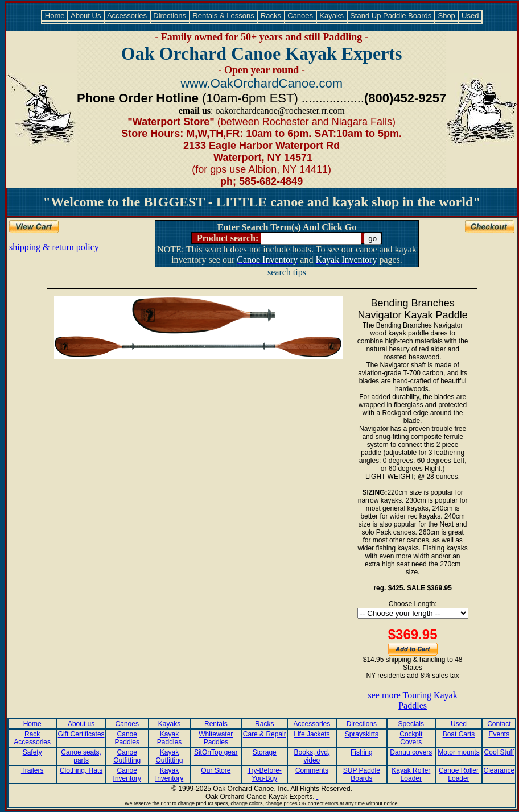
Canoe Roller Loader (459, 774)
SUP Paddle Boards (362, 774)
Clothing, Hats (81, 770)
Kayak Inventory (169, 774)
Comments (312, 770)
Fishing (362, 752)
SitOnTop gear (216, 752)
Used (470, 16)
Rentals (216, 724)
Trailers (32, 770)
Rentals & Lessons (224, 16)
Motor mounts (458, 752)
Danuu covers (411, 752)
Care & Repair (265, 734)
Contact (499, 724)
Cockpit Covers (411, 738)
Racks (271, 16)
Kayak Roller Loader (411, 774)
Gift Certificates (81, 734)
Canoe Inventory (127, 774)
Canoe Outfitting (127, 756)
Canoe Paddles (127, 738)
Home (55, 16)
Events (499, 734)
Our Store (216, 770)
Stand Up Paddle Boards (391, 16)
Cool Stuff (499, 752)
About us (81, 724)
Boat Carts (459, 734)
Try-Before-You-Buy (265, 774)
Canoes (300, 16)
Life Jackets (312, 734)
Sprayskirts (362, 734)
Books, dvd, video (312, 756)
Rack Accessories (32, 738)
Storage (265, 752)
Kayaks (332, 16)
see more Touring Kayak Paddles (413, 700)
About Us (86, 16)
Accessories (127, 16)
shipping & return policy (54, 247)
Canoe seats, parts (81, 756)
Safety (32, 752)
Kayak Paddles (169, 738)
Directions (170, 16)
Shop (447, 16)
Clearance (499, 770)
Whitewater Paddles (216, 738)
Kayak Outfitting (170, 756)
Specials (411, 724)
